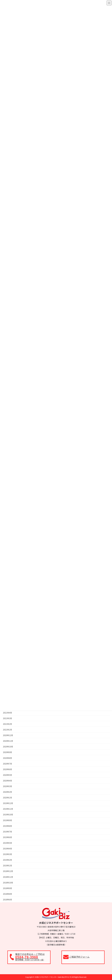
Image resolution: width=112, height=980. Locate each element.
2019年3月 (7, 854)
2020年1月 (7, 798)
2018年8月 (7, 894)
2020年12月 (8, 735)
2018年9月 (7, 888)
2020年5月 (7, 775)
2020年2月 (7, 792)
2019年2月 (7, 860)
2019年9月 (7, 820)
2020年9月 (7, 752)
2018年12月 (8, 871)
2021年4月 (7, 713)
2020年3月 (7, 786)
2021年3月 (7, 718)
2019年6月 (7, 837)
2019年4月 (7, 849)
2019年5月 (7, 843)
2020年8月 (7, 758)
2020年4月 (7, 781)
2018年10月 (8, 883)
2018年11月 (8, 877)
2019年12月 (8, 803)
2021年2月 (7, 724)
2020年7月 (7, 764)
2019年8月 (7, 826)
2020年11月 (8, 741)
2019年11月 (8, 809)
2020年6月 (7, 769)
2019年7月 (7, 832)
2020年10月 (8, 747)
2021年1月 (7, 730)
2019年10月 (8, 815)
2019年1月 (7, 866)
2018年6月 (7, 900)
